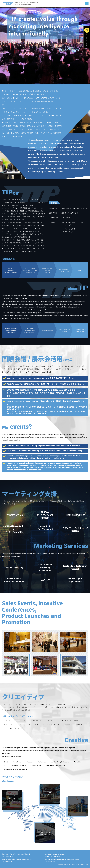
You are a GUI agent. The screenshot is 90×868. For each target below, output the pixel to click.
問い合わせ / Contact (86, 41)
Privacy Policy (50, 862)
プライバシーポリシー (10, 862)
